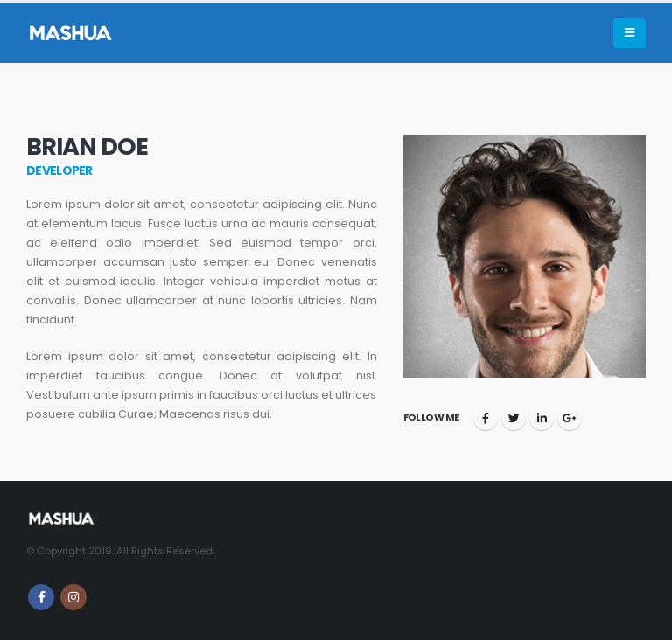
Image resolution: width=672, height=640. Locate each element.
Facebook (486, 418)
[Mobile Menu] (630, 33)
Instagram (73, 597)
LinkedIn (542, 418)
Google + (570, 418)
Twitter (514, 418)
